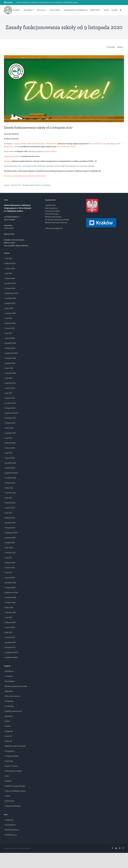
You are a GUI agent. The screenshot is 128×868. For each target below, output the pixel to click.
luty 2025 (9, 333)
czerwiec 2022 (10, 493)
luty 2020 (9, 632)
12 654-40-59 (9, 228)
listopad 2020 (10, 588)
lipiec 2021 (9, 548)
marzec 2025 (10, 328)
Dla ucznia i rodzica (12, 696)
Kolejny (120, 47)
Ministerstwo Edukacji (53, 217)
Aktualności (26, 185)
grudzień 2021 (11, 523)
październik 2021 (12, 533)
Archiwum (9, 676)
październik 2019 (12, 652)
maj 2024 (9, 378)
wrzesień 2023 (11, 418)
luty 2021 (9, 573)
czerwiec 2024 (10, 373)
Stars (7, 776)
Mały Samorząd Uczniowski (15, 746)
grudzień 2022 (11, 463)
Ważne (8, 796)
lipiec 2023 (9, 428)
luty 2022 (9, 513)
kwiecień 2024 (10, 383)
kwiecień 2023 (10, 443)
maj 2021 (9, 558)
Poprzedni (111, 47)
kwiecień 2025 (10, 323)
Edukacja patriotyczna (13, 711)
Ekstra (8, 721)
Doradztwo (9, 701)
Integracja (9, 731)
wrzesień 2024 (11, 358)
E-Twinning (9, 706)
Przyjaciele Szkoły (12, 756)
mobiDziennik (50, 205)
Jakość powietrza (51, 208)
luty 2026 (9, 273)
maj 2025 (9, 318)
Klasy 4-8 (38, 185)
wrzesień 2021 (11, 538)
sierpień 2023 (10, 423)
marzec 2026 (10, 268)
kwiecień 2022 (10, 503)
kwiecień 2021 (10, 563)
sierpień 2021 (10, 543)
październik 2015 (12, 657)
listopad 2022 (10, 468)
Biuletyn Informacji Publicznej (56, 223)
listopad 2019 (10, 647)
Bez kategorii (10, 681)
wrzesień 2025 (11, 298)
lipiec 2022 (9, 488)
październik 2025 (12, 293)
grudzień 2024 (11, 343)
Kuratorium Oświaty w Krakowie (57, 220)
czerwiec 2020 (10, 612)
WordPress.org (11, 835)
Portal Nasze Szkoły (52, 211)
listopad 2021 (10, 528)
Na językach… (10, 751)
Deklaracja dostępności (54, 228)
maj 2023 (9, 438)
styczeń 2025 (10, 338)
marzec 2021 (10, 568)
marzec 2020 (10, 627)
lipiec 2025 (9, 308)
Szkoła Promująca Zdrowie (15, 786)
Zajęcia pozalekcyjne (13, 806)
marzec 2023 (10, 448)
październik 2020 (12, 592)
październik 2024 (12, 353)
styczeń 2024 (10, 398)
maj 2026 (9, 258)
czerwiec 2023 (10, 433)
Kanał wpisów (10, 825)
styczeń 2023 (10, 458)
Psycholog (9, 761)
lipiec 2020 (9, 608)
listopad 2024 (10, 348)
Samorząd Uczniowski (13, 771)
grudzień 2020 (11, 583)
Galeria (8, 726)
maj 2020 (9, 617)
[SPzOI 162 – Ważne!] (64, 89)
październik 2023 (12, 413)
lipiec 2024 (9, 368)
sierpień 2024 (10, 363)
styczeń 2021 (10, 578)
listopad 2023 (10, 408)
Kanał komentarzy (12, 830)
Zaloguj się (9, 820)
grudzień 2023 (11, 403)
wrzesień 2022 (11, 478)
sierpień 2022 (10, 483)
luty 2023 (9, 453)
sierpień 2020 (10, 603)
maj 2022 (9, 498)
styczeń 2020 (10, 637)
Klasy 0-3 (32, 185)
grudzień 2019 (11, 642)
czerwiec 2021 (10, 553)
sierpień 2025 (10, 303)
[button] (121, 10)
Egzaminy (9, 716)
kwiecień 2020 (10, 622)
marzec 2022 (10, 508)
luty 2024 (9, 393)
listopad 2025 (10, 288)
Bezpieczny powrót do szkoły (16, 686)
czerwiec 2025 (10, 313)
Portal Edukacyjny (52, 214)
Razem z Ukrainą (11, 766)
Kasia (7, 185)
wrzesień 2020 (11, 597)
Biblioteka (9, 691)
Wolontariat (10, 801)
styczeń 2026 (10, 278)
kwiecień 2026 (10, 263)
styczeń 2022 (10, 518)
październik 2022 (12, 473)
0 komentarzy (46, 185)
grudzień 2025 (11, 283)
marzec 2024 (10, 388)
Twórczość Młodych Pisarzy (15, 791)
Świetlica (8, 781)
